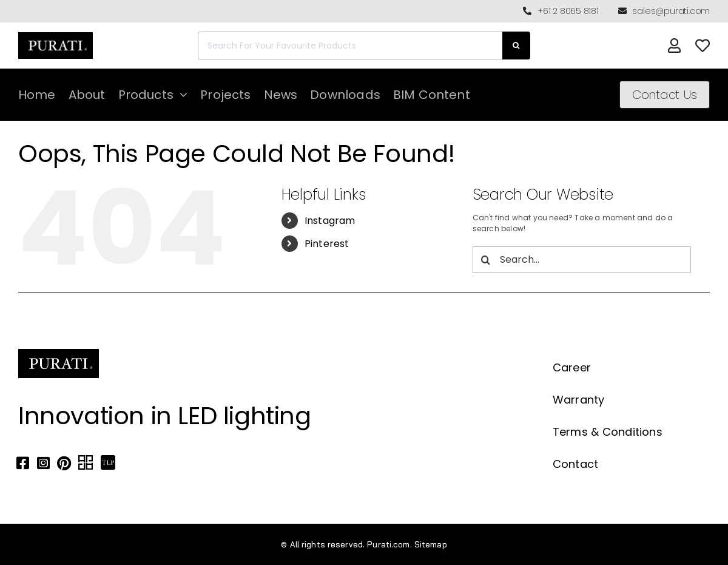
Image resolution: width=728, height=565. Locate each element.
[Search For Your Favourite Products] (350, 46)
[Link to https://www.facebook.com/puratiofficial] (23, 463)
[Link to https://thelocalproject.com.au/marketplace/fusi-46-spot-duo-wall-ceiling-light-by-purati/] (108, 463)
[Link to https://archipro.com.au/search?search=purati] (86, 463)
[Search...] (582, 260)
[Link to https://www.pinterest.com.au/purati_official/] (64, 463)
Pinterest (327, 244)
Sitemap (431, 544)
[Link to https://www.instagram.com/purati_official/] (43, 463)
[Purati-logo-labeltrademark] (56, 36)
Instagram (330, 221)
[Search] (516, 46)
